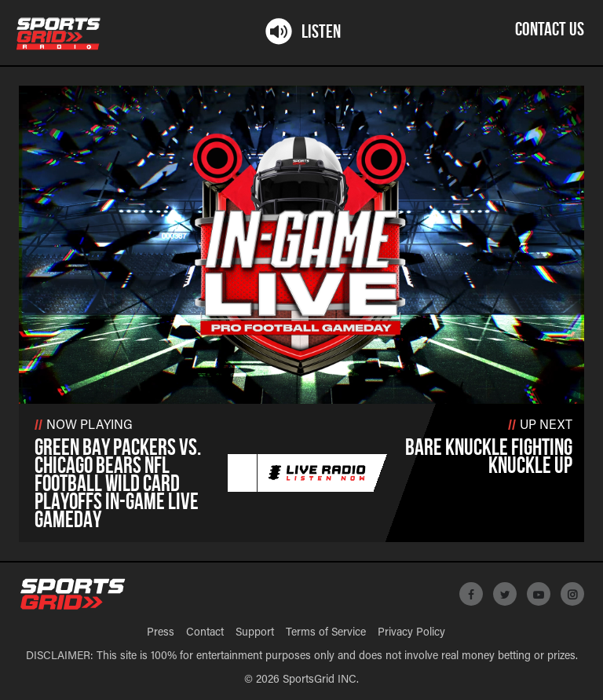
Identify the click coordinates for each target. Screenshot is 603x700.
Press (161, 633)
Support (255, 633)
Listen (302, 32)
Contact (205, 633)
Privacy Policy (411, 633)
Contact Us (550, 31)
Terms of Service (326, 633)
